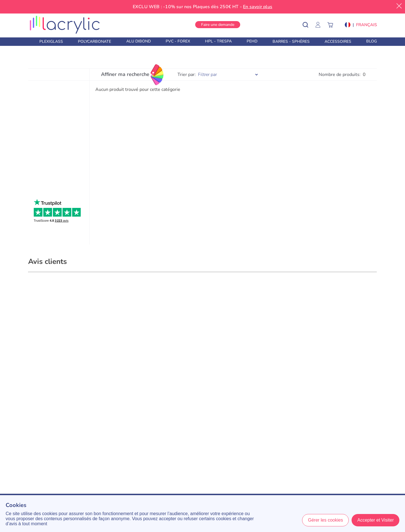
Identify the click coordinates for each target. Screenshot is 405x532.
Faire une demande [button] (218, 25)
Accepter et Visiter (375, 520)
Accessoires (338, 41)
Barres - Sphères (291, 41)
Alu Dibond (139, 41)
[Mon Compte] (321, 25)
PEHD (252, 41)
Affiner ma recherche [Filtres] (125, 74)
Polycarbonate (94, 41)
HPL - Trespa (218, 41)
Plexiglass (51, 41)
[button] (361, 25)
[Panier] (333, 25)
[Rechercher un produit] (309, 25)
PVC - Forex (178, 41)
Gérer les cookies (326, 520)
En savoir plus (258, 7)
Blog (372, 41)
